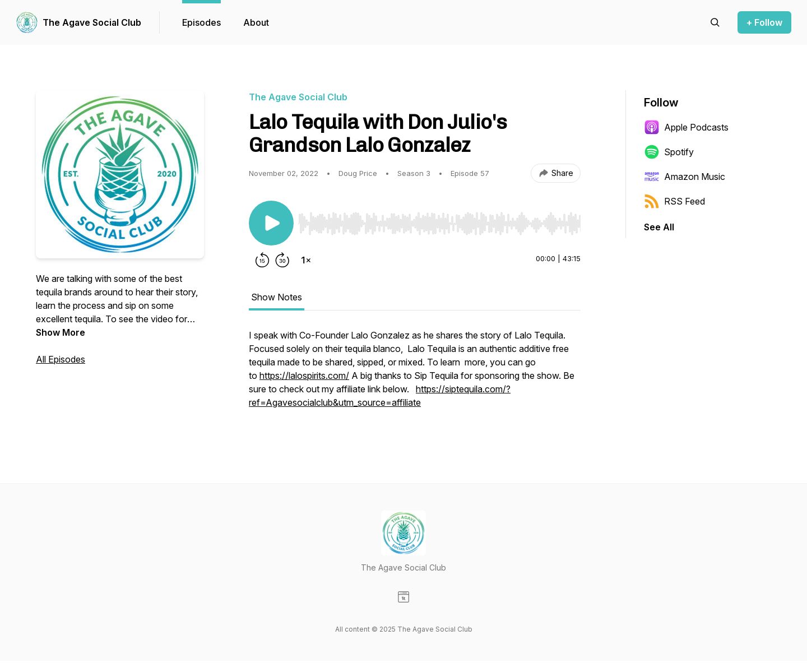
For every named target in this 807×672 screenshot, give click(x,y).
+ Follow (764, 22)
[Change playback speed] (306, 260)
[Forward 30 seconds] (282, 260)
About (256, 22)
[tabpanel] (415, 374)
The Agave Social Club (92, 22)
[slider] (439, 224)
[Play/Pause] (271, 223)
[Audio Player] (439, 220)
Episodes (201, 22)
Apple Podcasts (686, 127)
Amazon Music (685, 177)
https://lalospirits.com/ (304, 376)
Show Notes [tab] (277, 297)
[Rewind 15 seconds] (262, 260)
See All (659, 227)
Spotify (669, 152)
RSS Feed (674, 201)
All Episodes (61, 359)
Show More (61, 332)
